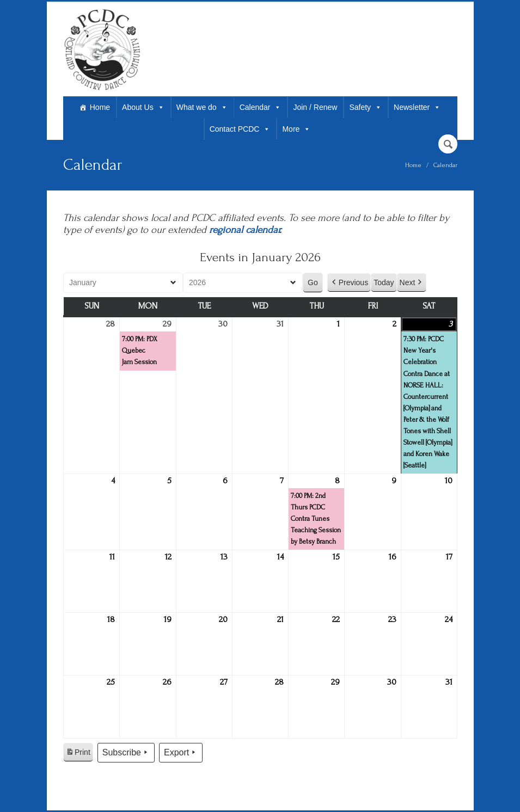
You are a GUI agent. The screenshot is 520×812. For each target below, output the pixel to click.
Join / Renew (315, 107)
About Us (143, 107)
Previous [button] (348, 283)
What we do (202, 107)
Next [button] (411, 283)
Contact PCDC (240, 129)
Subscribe (126, 753)
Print (78, 754)
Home (100, 107)
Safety (365, 107)
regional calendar (244, 230)
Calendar (261, 107)
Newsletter (417, 107)
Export (180, 753)
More (296, 129)
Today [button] (384, 282)
